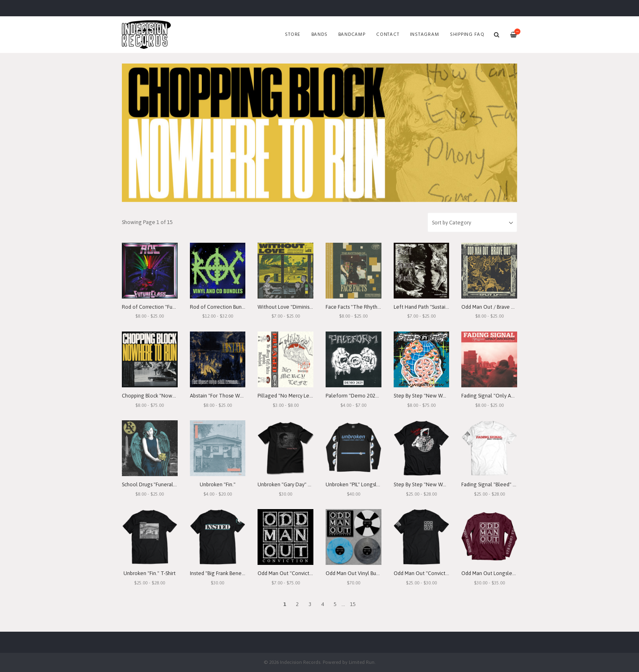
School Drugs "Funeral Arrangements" (166, 484)
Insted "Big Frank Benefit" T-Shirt (228, 573)
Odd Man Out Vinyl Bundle (356, 573)
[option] (319, 133)
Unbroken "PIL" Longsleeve (357, 484)
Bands (319, 35)
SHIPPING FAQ (467, 35)
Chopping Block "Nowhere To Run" (163, 396)
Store (293, 35)
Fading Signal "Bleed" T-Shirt (495, 484)
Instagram (425, 35)
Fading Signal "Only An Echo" (495, 396)
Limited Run (362, 662)
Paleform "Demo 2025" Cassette (364, 396)
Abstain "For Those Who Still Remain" (234, 396)
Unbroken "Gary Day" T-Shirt (290, 484)
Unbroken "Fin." (218, 484)
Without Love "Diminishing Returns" (299, 307)
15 (353, 604)
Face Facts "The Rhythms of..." (361, 307)
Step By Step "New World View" (430, 396)
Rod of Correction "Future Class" (160, 307)
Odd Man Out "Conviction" (288, 573)
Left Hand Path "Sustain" (422, 307)
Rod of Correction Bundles (221, 307)
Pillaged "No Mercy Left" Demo (294, 396)
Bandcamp (352, 35)
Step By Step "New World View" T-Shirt (438, 484)
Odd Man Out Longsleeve (491, 573)
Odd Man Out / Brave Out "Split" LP (502, 307)
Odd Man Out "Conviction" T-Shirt (432, 573)
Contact (388, 35)
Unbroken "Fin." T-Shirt (150, 573)
